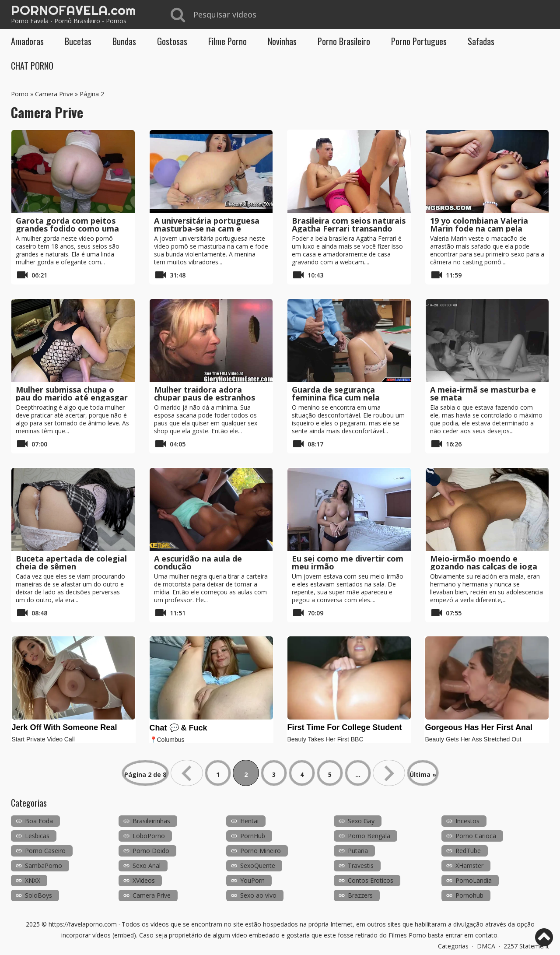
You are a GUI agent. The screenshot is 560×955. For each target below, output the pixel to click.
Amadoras (27, 41)
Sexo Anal (147, 865)
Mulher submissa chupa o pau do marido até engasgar (72, 393)
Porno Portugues (419, 41)
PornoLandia (474, 880)
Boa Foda (39, 821)
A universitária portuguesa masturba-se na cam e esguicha (207, 228)
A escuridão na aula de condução (198, 562)
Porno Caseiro (45, 851)
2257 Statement (526, 946)
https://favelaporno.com (83, 924)
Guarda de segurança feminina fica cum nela (336, 393)
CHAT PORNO (32, 66)
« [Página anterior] (187, 773)
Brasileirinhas (151, 821)
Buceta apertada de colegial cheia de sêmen (71, 562)
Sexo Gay (361, 821)
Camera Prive (54, 94)
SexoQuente (258, 865)
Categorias (453, 946)
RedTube (468, 851)
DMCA (486, 946)
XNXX (33, 880)
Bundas (124, 41)
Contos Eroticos (371, 880)
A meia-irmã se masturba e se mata (483, 393)
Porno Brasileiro (344, 41)
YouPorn (252, 880)
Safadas (481, 41)
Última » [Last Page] (423, 774)
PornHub (253, 836)
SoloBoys (38, 895)
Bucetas (78, 41)
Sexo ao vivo (258, 895)
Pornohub (469, 895)
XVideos (144, 880)
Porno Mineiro (261, 851)
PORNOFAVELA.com (73, 10)
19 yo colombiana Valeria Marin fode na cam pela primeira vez (479, 228)
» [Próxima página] (389, 773)
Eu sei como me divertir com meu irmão (348, 562)
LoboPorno (149, 836)
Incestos (467, 821)
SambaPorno (44, 865)
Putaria (358, 851)
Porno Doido (151, 851)
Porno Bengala (369, 836)
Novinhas (282, 41)
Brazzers (360, 895)
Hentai (249, 821)
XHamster (469, 865)
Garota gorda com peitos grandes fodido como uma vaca (67, 228)
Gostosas (172, 41)
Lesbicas (37, 836)
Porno (20, 94)
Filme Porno (227, 41)
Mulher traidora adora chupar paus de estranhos (205, 393)
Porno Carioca (476, 836)
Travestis (361, 865)
